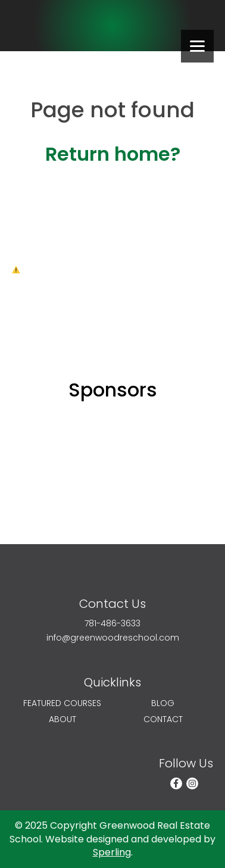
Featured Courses (62, 703)
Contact (163, 719)
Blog (163, 703)
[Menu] (197, 46)
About (62, 719)
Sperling (112, 852)
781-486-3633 (112, 624)
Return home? (113, 154)
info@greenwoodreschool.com (113, 638)
